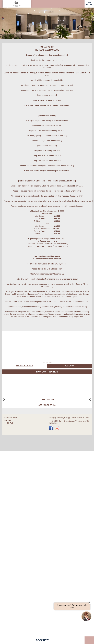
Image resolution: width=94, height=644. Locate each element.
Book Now (70, 366)
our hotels (89, 4)
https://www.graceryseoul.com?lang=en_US (47, 274)
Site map (8, 420)
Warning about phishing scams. (47, 256)
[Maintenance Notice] (47, 115)
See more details (24, 366)
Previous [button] (4, 400)
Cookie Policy (9, 423)
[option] (47, 23)
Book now (42, 640)
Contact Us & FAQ (11, 418)
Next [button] (90, 400)
